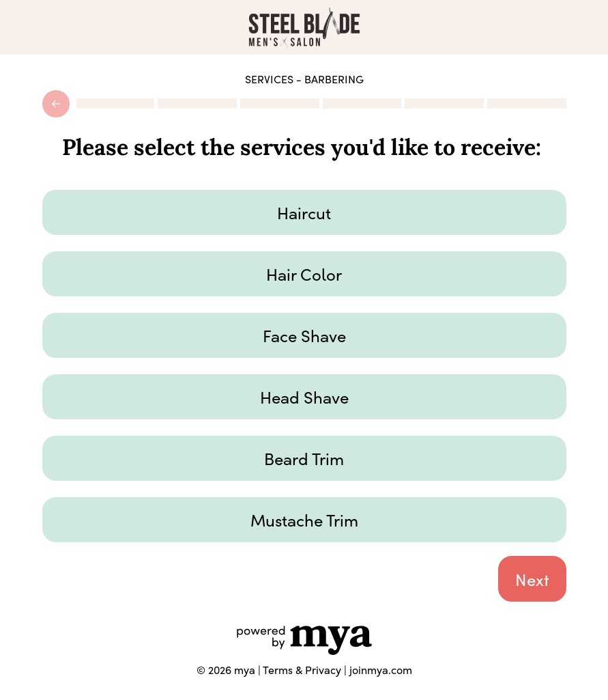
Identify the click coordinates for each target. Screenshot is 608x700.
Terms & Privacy (302, 670)
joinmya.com (381, 670)
